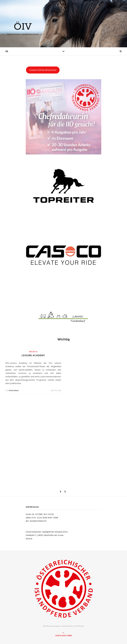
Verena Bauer (14, 390)
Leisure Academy (33, 355)
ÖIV (23, 27)
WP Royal (80, 626)
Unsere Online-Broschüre (43, 70)
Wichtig (33, 352)
